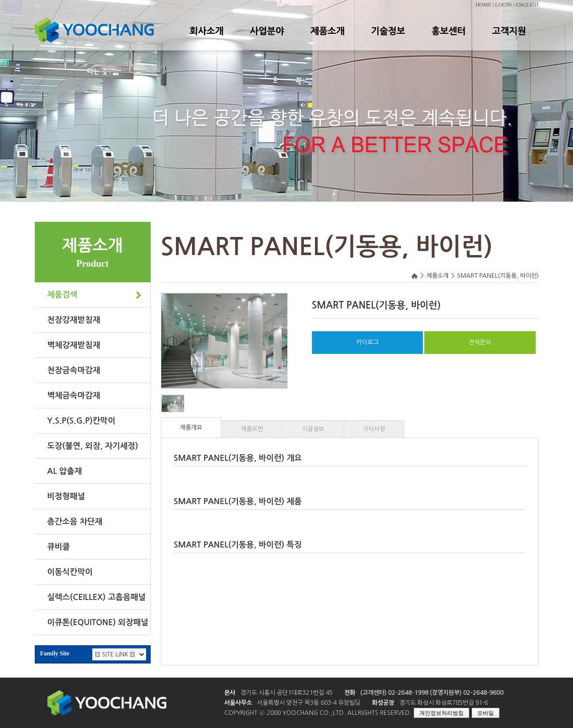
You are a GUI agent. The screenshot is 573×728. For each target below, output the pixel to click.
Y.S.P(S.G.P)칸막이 (81, 421)
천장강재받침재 (74, 320)
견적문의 (480, 342)
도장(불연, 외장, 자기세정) (93, 446)
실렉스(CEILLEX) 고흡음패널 (97, 597)
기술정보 (388, 40)
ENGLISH (527, 5)
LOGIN (503, 5)
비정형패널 (66, 496)
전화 (350, 693)
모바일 (486, 713)
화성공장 (383, 703)
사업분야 (267, 40)
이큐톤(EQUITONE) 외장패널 (98, 622)
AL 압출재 (65, 471)
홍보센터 (448, 40)
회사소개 (206, 40)
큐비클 (59, 547)
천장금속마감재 (74, 370)
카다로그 (367, 342)
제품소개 (327, 40)
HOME (483, 5)
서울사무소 (238, 703)
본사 (230, 693)
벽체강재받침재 (74, 345)
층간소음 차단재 (75, 522)
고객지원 (508, 40)
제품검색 (62, 295)
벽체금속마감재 (74, 396)
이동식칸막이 (70, 572)
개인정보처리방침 (441, 713)
